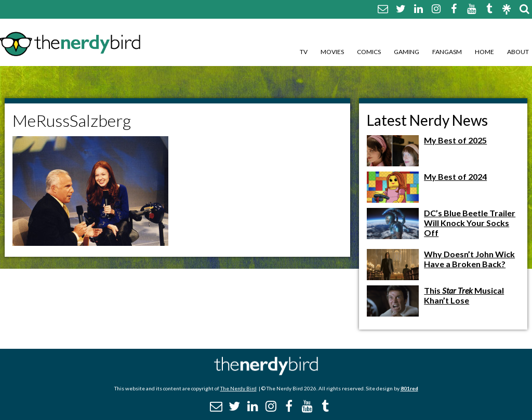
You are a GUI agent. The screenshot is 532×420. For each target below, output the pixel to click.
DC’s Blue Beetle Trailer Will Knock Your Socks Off (470, 223)
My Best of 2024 (455, 176)
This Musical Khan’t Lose (464, 295)
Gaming (407, 52)
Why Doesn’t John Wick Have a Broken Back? (469, 259)
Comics (369, 52)
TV (304, 52)
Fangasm (447, 52)
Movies (332, 52)
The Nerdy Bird (238, 388)
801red (409, 388)
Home (484, 52)
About (518, 52)
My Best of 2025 (455, 140)
